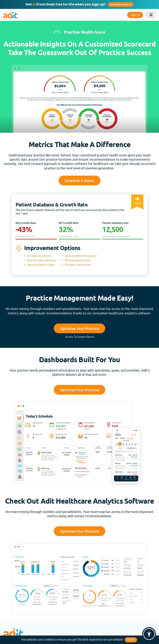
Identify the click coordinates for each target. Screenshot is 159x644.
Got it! (131, 640)
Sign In (135, 15)
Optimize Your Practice (79, 328)
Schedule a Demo (121, 4)
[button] (149, 634)
